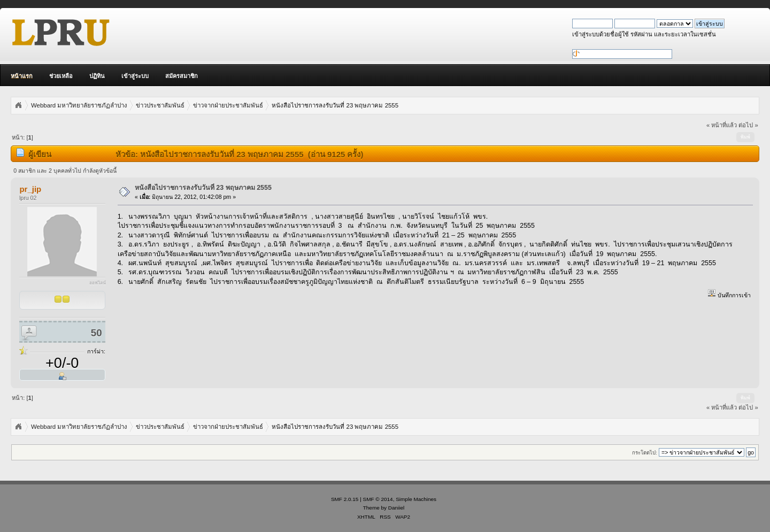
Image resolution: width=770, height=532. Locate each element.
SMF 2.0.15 (345, 499)
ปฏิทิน (97, 76)
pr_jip (30, 189)
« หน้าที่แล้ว (722, 125)
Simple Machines (416, 499)
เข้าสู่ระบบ (135, 76)
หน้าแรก (22, 76)
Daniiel (396, 508)
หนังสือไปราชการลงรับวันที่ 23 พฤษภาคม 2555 (203, 188)
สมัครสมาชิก (182, 76)
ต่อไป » (748, 125)
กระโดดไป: (645, 453)
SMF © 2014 (378, 499)
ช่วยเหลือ (61, 76)
